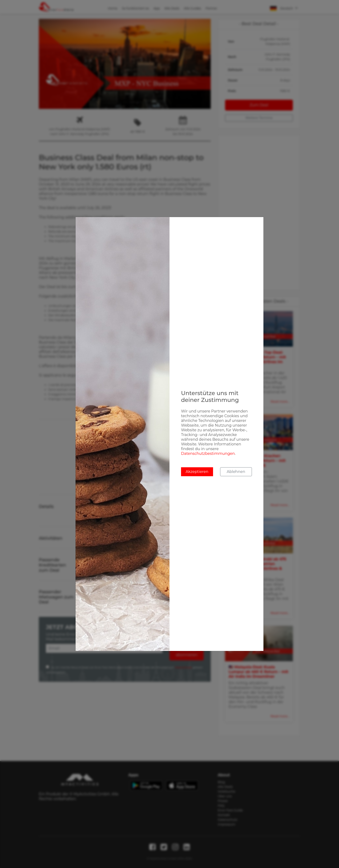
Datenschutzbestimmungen (208, 454)
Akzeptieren (197, 472)
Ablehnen (236, 472)
